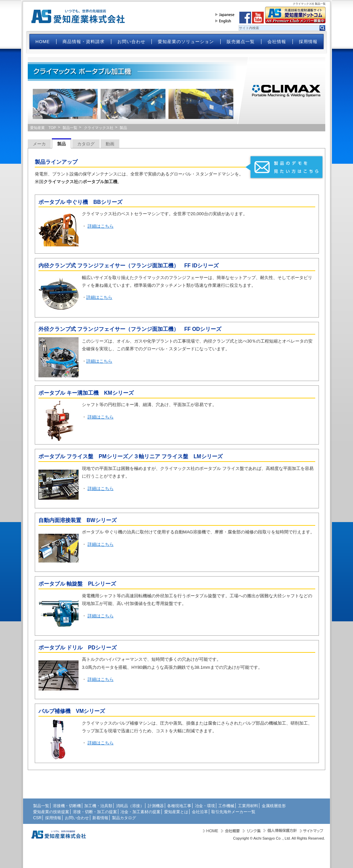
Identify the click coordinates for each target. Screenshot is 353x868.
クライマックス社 (99, 128)
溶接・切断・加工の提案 (95, 812)
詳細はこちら (101, 226)
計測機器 (156, 806)
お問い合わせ (131, 42)
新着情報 (100, 818)
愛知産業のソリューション (186, 42)
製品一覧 (70, 128)
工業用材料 (248, 806)
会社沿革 (200, 812)
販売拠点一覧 (241, 42)
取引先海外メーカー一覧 (233, 812)
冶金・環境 (205, 806)
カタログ (86, 144)
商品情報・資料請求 (84, 42)
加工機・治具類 (98, 806)
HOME (43, 42)
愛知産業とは (176, 812)
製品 (62, 144)
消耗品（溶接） (130, 806)
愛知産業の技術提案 (51, 812)
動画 (110, 144)
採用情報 (308, 42)
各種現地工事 (179, 806)
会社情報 (277, 42)
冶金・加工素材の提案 (140, 812)
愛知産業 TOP (43, 128)
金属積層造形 (274, 806)
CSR (37, 818)
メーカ (39, 144)
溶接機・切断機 (67, 806)
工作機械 (226, 806)
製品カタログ (124, 818)
